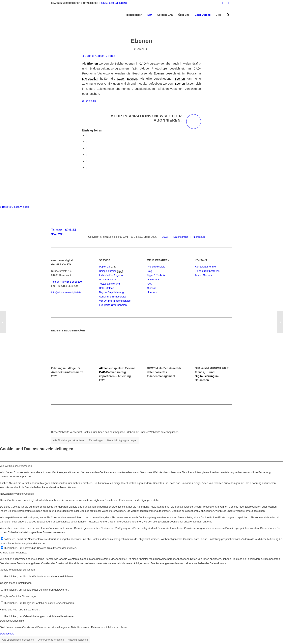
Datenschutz (180, 237)
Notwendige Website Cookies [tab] (17, 494)
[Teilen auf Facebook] (87, 135)
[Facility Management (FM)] (280, 322)
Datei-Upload (107, 288)
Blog (150, 271)
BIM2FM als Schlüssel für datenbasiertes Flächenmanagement (164, 372)
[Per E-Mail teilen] (87, 168)
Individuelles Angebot (111, 275)
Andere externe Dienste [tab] (14, 553)
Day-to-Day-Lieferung (111, 292)
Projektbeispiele (156, 267)
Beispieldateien (108, 271)
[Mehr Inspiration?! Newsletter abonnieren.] (194, 122)
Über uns (152, 292)
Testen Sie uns (203, 275)
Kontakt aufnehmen (206, 267)
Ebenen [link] (93, 63)
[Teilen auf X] (87, 142)
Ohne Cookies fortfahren (51, 640)
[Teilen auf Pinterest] (87, 155)
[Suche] (228, 15)
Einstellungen (96, 440)
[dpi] (3, 322)
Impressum (199, 237)
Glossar (151, 288)
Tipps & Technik (156, 275)
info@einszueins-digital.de (66, 292)
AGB (165, 237)
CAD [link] (143, 63)
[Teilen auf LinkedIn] (87, 161)
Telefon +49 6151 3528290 (114, 3)
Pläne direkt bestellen (207, 271)
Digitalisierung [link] (205, 376)
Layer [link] (121, 79)
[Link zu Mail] (229, 3)
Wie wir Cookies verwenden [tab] (16, 466)
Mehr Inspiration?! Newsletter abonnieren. (146, 118)
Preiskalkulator (108, 280)
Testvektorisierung (110, 284)
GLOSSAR (89, 101)
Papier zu (105, 267)
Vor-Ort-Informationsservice (115, 301)
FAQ (150, 284)
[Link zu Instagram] (223, 3)
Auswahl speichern (78, 640)
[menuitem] (134, 15)
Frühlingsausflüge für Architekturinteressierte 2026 (67, 372)
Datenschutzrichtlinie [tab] (12, 621)
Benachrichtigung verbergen (122, 440)
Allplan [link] (104, 368)
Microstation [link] (90, 79)
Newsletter (153, 280)
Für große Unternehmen (113, 305)
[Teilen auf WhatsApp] (87, 148)
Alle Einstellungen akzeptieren (69, 440)
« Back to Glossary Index (99, 56)
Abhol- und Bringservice (113, 297)
